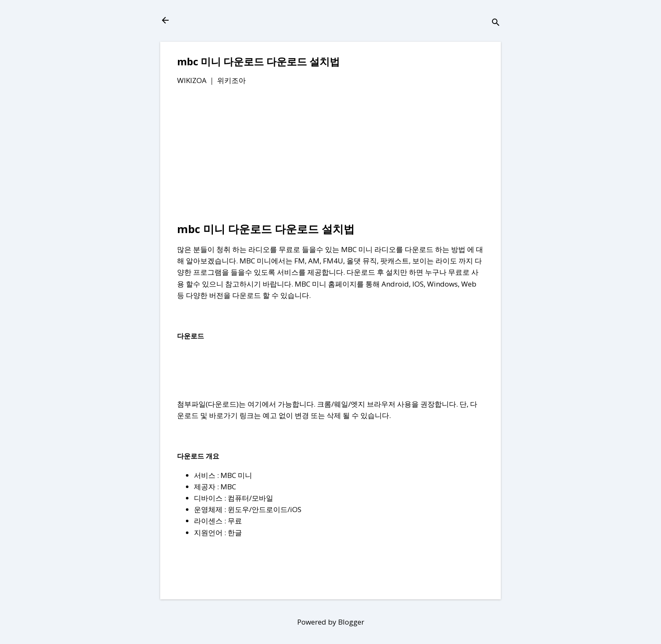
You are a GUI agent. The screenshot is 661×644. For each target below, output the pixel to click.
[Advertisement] (330, 156)
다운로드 (222, 404)
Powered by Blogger (331, 622)
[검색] (496, 23)
